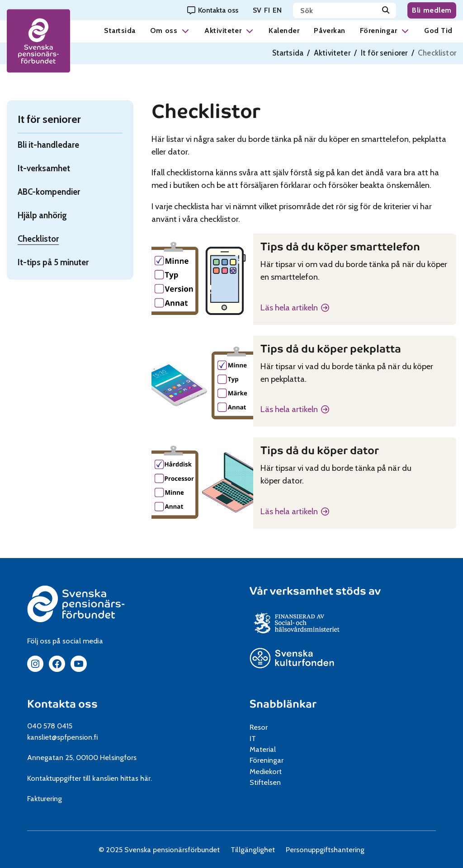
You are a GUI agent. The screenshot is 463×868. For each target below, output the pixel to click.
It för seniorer (384, 53)
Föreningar (378, 30)
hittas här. (136, 778)
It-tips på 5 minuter (53, 262)
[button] (185, 30)
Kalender (284, 30)
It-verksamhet (44, 168)
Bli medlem (432, 10)
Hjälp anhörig (42, 215)
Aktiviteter (223, 30)
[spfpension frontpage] (38, 41)
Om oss (164, 30)
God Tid (438, 30)
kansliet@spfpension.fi (63, 737)
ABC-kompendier (49, 192)
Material (263, 749)
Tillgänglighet (253, 849)
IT (253, 738)
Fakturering (45, 798)
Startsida (120, 30)
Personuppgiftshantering (325, 849)
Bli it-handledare (48, 145)
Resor (259, 727)
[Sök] (386, 10)
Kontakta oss (62, 704)
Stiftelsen (268, 782)
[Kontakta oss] (213, 10)
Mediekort (276, 771)
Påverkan (329, 30)
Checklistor (38, 239)
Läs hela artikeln (289, 308)
